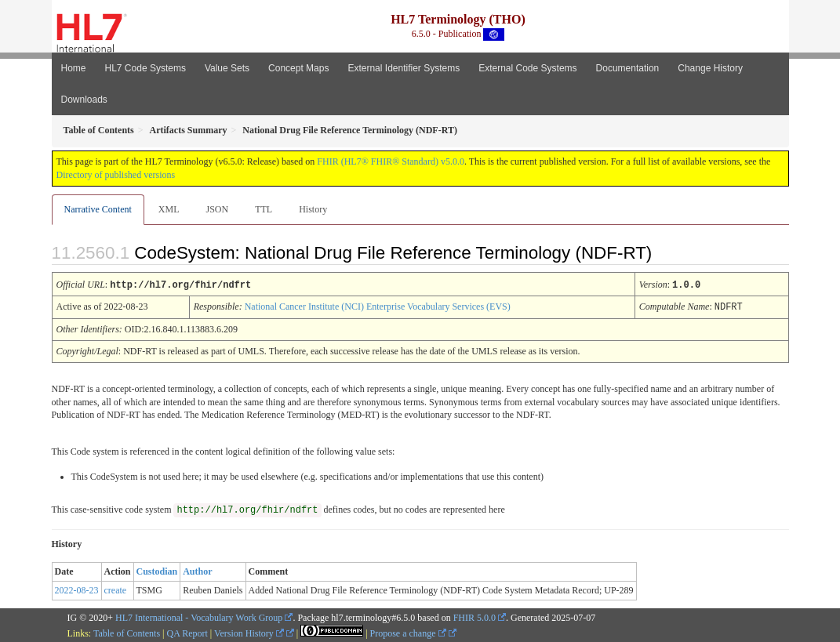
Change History (710, 68)
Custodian (157, 570)
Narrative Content (98, 209)
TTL (264, 209)
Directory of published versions (116, 175)
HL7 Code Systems (145, 68)
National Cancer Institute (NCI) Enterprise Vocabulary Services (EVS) (378, 306)
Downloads (84, 100)
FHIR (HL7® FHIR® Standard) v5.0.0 (391, 161)
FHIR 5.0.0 (475, 616)
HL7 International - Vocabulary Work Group (199, 616)
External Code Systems (527, 68)
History (313, 209)
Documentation (628, 68)
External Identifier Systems (404, 68)
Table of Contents (127, 632)
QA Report (187, 632)
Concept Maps (298, 68)
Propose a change (408, 632)
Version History (249, 632)
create (116, 589)
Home (74, 68)
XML (169, 209)
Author (197, 570)
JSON (217, 209)
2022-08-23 (77, 589)
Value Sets (227, 68)
